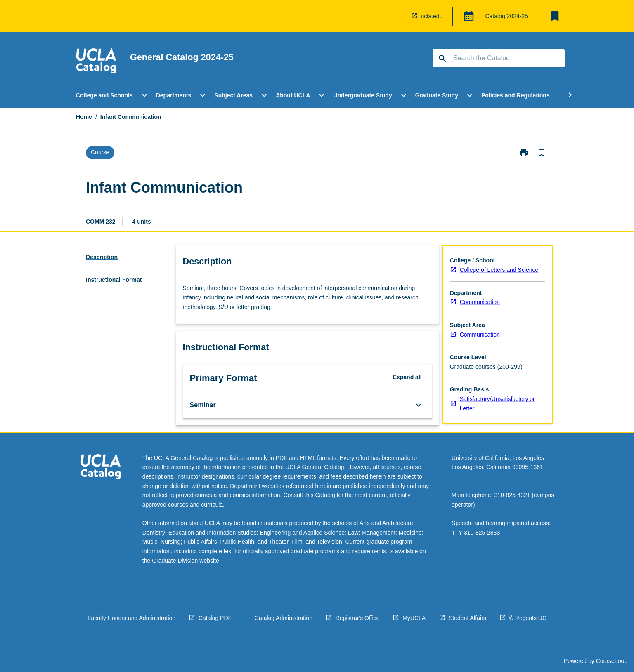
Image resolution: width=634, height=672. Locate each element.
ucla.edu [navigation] (432, 16)
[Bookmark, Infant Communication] (542, 153)
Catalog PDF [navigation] (215, 618)
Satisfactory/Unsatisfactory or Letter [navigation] (497, 404)
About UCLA (293, 95)
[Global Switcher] (469, 16)
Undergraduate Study (362, 95)
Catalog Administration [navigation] (284, 618)
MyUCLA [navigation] (414, 618)
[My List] (555, 16)
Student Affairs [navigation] (467, 618)
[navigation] (96, 62)
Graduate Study (437, 95)
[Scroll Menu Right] (570, 95)
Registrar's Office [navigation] (358, 618)
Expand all (407, 377)
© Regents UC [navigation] (528, 618)
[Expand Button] (419, 405)
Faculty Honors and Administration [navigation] (131, 618)
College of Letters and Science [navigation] (499, 270)
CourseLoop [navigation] (612, 661)
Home (84, 117)
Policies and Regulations (516, 95)
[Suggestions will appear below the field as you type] (499, 58)
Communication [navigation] (480, 302)
